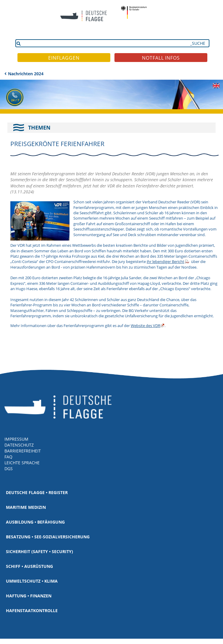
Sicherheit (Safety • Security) (39, 551)
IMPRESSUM (16, 439)
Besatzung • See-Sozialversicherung (48, 537)
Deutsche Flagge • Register (37, 492)
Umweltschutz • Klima (32, 581)
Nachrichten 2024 (26, 74)
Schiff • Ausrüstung (29, 566)
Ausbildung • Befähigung (35, 522)
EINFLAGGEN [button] (64, 58)
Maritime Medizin (26, 507)
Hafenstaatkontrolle (32, 611)
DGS (9, 469)
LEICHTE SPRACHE (22, 463)
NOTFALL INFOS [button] (161, 58)
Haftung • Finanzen (29, 596)
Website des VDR (146, 326)
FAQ (8, 457)
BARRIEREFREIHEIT (23, 451)
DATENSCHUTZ (19, 445)
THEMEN (39, 128)
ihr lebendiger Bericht (165, 261)
